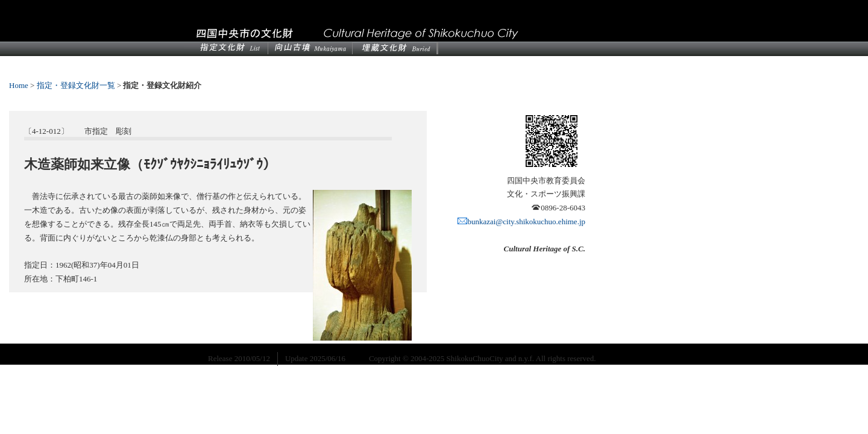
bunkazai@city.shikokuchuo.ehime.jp (521, 222)
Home (19, 85)
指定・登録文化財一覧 (76, 85)
